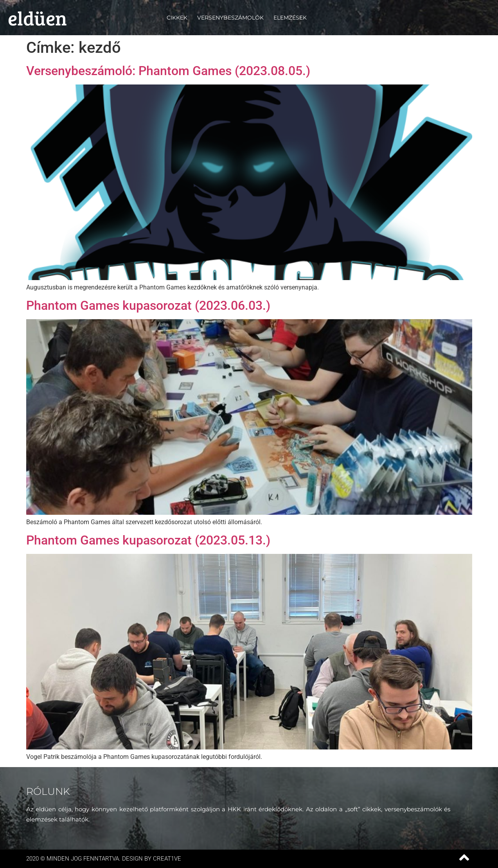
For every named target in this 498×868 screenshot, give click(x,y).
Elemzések (290, 18)
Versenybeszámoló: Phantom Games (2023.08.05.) (168, 71)
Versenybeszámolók (230, 18)
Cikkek (177, 18)
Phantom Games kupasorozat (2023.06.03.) (148, 306)
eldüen (37, 18)
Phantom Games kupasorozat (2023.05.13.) (148, 540)
